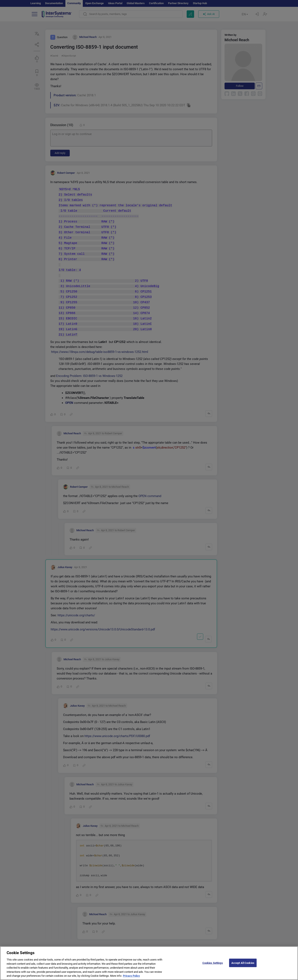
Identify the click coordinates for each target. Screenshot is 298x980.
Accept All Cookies (243, 966)
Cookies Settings (213, 966)
